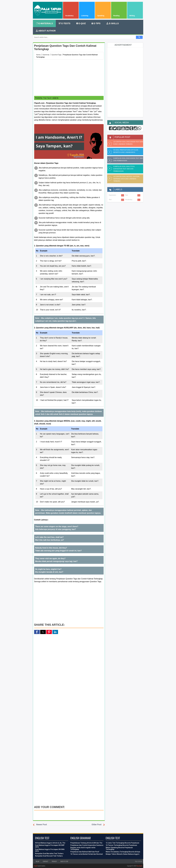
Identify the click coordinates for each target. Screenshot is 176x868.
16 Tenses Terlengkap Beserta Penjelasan (121, 845)
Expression (112, 195)
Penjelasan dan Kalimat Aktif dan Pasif (85, 852)
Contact (46, 861)
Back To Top (64, 861)
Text (110, 200)
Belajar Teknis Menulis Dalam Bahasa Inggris (123, 854)
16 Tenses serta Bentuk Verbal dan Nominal (87, 854)
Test (126, 195)
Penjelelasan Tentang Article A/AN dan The (86, 843)
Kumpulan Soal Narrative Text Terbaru (49, 854)
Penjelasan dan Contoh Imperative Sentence (87, 845)
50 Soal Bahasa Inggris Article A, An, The (50, 843)
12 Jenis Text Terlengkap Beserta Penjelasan (122, 843)
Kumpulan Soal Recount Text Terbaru (49, 856)
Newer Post (42, 824)
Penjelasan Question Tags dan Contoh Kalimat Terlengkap (65, 47)
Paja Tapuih (139, 866)
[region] (69, 77)
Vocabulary (129, 200)
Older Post (97, 824)
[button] (69, 142)
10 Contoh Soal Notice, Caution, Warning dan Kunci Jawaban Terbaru (126, 179)
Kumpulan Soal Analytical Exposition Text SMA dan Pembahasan (124, 169)
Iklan (37, 861)
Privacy (54, 861)
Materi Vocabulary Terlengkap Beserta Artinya (123, 852)
